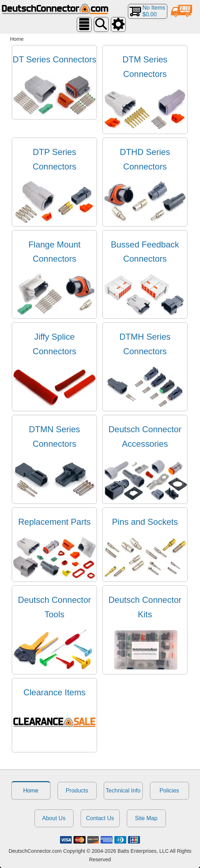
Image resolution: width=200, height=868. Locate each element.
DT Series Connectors (54, 59)
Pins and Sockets (145, 522)
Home (31, 791)
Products (77, 791)
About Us (54, 818)
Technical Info (123, 791)
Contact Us (100, 818)
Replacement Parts (54, 522)
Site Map (146, 818)
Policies (169, 791)
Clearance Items (55, 692)
